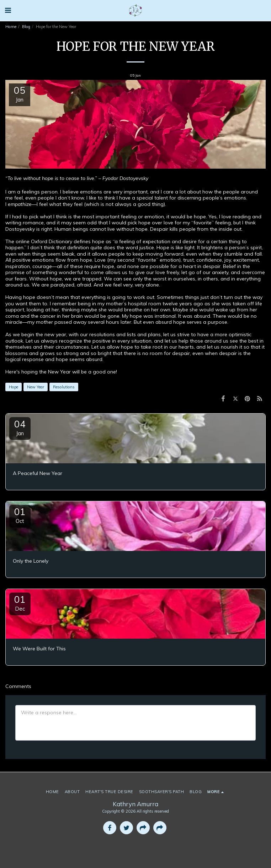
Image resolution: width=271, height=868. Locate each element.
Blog (26, 27)
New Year (36, 387)
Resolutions (64, 387)
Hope (14, 387)
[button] (8, 10)
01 (20, 515)
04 (20, 427)
